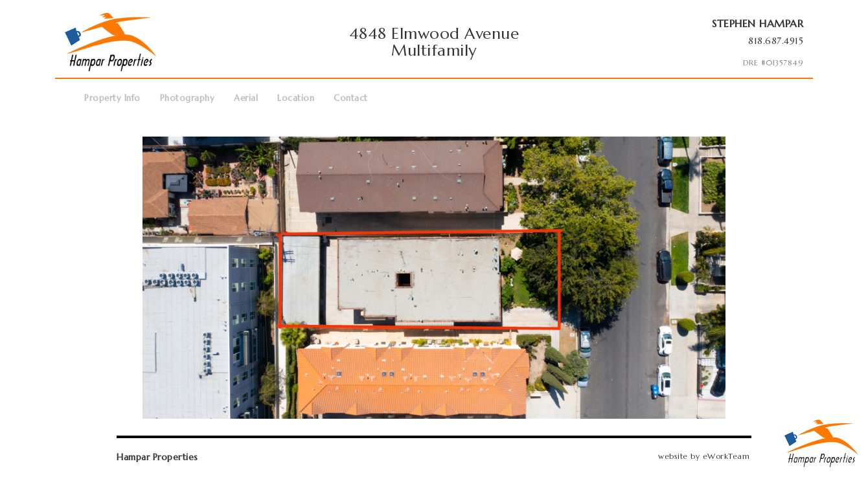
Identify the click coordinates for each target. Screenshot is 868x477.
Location (296, 98)
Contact (351, 98)
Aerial (246, 98)
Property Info (112, 98)
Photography (188, 98)
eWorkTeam (726, 456)
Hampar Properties (157, 457)
